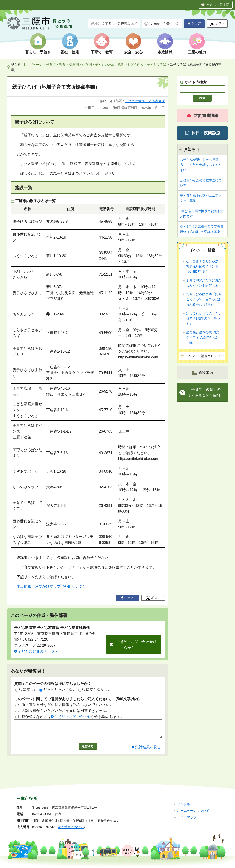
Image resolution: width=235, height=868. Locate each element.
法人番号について (71, 821)
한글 (167, 24)
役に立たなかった (95, 689)
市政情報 (165, 52)
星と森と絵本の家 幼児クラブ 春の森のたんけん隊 (203, 337)
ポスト (217, 24)
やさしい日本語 (218, 5)
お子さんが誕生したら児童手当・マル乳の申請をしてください (201, 165)
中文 (176, 24)
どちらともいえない (58, 689)
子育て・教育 (102, 52)
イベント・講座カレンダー (204, 356)
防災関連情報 (202, 116)
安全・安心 (133, 52)
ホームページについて (193, 804)
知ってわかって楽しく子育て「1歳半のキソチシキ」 (204, 318)
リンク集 (184, 798)
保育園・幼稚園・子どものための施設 (97, 65)
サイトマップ (187, 811)
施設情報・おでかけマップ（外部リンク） (51, 586)
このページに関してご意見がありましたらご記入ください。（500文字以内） (78, 699)
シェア (194, 24)
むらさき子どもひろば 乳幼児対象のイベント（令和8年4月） (204, 266)
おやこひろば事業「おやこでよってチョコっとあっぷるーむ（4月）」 (204, 299)
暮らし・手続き (38, 52)
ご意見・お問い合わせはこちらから (137, 645)
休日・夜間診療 (202, 133)
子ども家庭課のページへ (38, 651)
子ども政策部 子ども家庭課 (145, 101)
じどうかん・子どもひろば (147, 65)
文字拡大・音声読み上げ (119, 24)
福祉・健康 (70, 52)
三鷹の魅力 (197, 52)
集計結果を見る (148, 750)
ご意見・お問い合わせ (73, 717)
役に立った (26, 689)
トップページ (33, 65)
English (155, 24)
